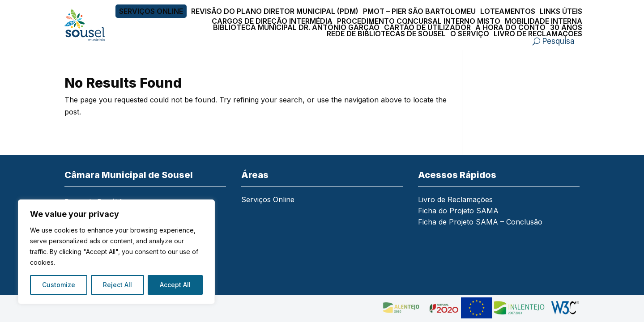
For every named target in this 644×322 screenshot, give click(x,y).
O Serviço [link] (470, 34)
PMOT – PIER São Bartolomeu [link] (419, 11)
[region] (116, 252)
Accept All (175, 285)
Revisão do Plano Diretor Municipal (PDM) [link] (275, 11)
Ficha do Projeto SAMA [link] (458, 211)
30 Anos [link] (566, 27)
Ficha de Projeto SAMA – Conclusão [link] (480, 222)
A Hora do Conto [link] (510, 27)
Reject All (117, 285)
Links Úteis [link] (561, 11)
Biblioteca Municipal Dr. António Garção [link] (296, 27)
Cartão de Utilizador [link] (427, 27)
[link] (90, 25)
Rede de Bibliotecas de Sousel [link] (386, 34)
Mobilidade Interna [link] (544, 21)
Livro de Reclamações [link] (538, 34)
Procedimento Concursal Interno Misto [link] (419, 21)
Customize (59, 285)
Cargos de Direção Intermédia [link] (272, 21)
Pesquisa (559, 41)
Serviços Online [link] (151, 11)
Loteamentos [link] (508, 11)
